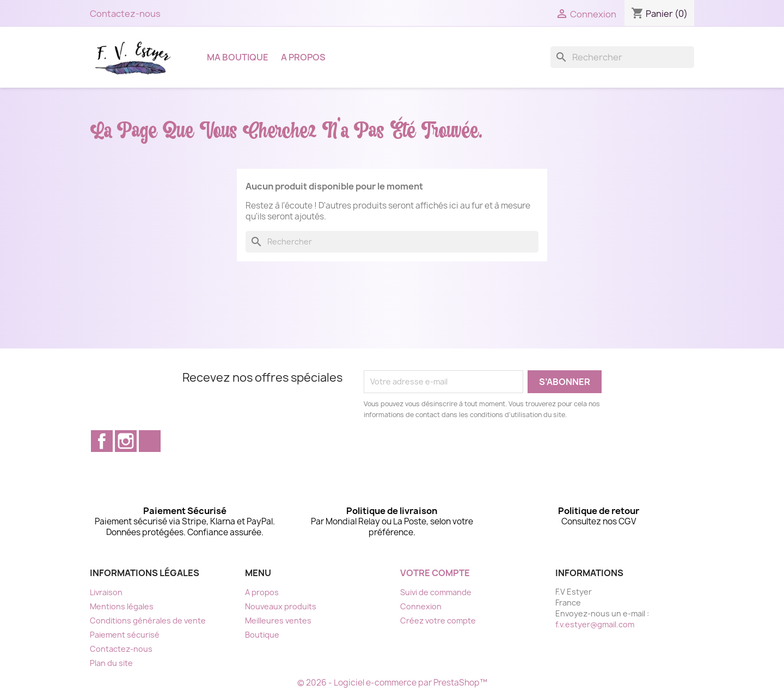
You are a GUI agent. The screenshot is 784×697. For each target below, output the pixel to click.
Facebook (102, 441)
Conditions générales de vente (148, 620)
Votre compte (435, 573)
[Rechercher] (622, 57)
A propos (303, 57)
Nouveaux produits (281, 606)
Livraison (106, 592)
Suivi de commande (436, 592)
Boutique (262, 635)
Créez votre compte (438, 620)
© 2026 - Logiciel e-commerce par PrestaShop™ (392, 683)
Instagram (126, 441)
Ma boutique (238, 57)
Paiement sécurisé (125, 635)
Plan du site (111, 663)
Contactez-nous (125, 14)
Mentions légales (122, 606)
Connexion (421, 606)
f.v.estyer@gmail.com (595, 624)
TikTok (150, 441)
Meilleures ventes (278, 620)
